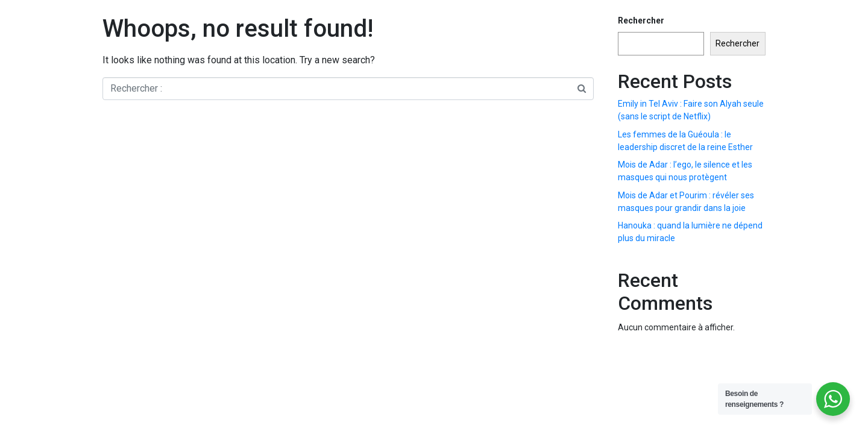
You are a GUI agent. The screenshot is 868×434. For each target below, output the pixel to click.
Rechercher (641, 20)
